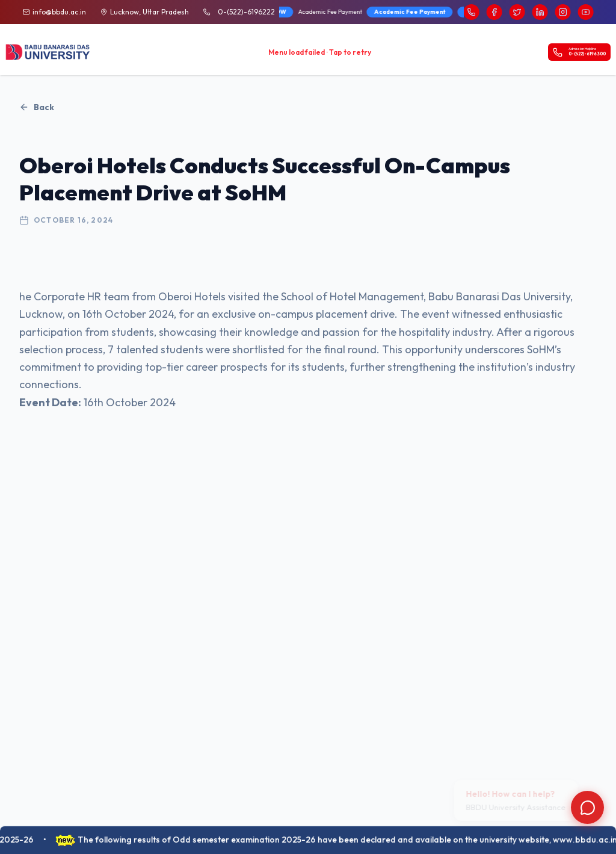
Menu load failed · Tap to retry (320, 52)
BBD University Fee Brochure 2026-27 (373, 12)
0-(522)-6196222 (246, 12)
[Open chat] (587, 807)
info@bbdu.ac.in (59, 12)
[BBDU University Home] (48, 52)
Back (37, 107)
